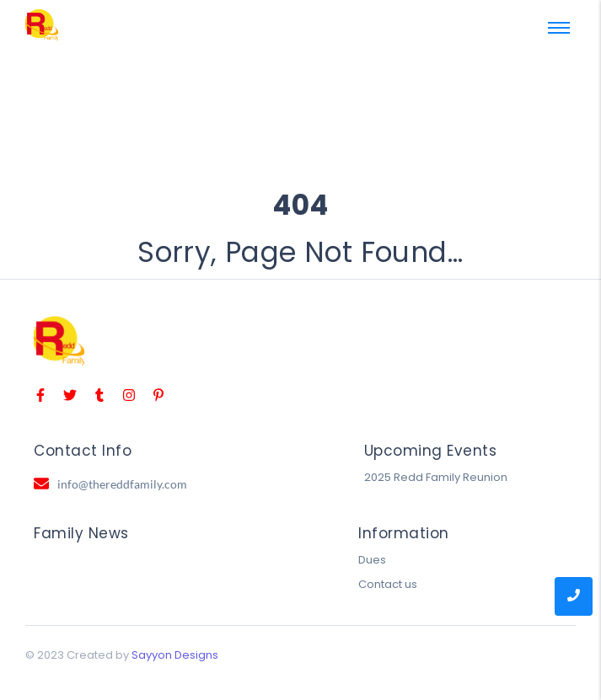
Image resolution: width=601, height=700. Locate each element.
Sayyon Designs (175, 655)
